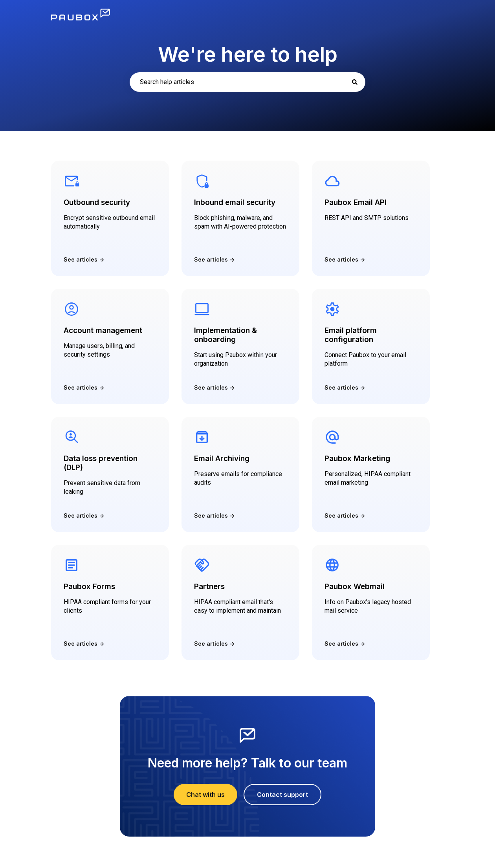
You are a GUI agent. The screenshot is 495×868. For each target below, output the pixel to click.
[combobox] (247, 82)
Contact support (282, 795)
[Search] (355, 82)
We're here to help (248, 54)
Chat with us (205, 795)
